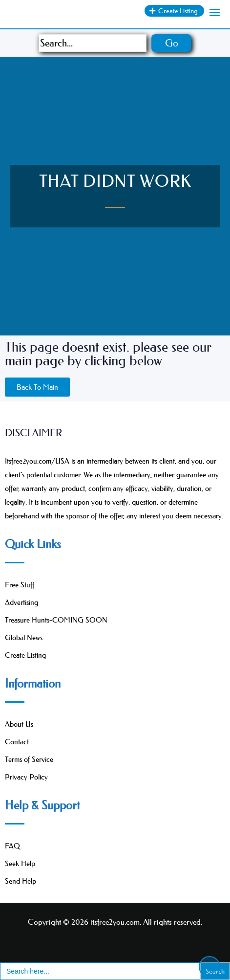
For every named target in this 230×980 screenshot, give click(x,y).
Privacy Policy (26, 777)
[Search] (93, 43)
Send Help (21, 881)
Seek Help (20, 863)
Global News (24, 637)
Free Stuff (20, 585)
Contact (17, 742)
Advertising (21, 602)
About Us (19, 724)
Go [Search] (172, 43)
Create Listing (25, 655)
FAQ (12, 846)
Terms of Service (29, 759)
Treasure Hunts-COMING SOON (56, 620)
